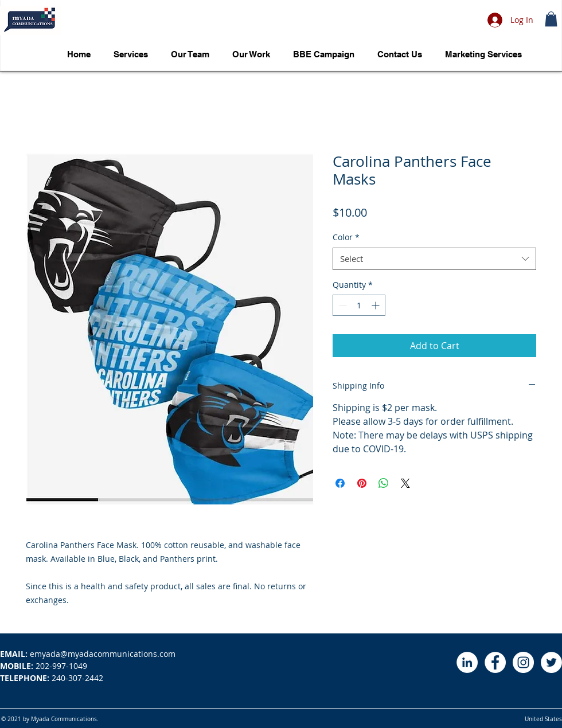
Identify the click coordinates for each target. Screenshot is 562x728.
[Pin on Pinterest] (362, 483)
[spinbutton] (359, 305)
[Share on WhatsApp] (384, 483)
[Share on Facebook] (340, 483)
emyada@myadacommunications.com (88, 654)
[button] (551, 19)
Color (346, 237)
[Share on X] (405, 483)
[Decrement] (342, 305)
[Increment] (376, 305)
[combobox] (434, 259)
